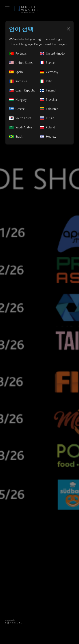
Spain (16, 72)
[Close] (68, 29)
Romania (18, 81)
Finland (48, 90)
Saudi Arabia (21, 127)
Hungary (18, 100)
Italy (46, 81)
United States (21, 63)
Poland (47, 127)
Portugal (18, 53)
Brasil (16, 137)
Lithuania (49, 109)
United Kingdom (54, 53)
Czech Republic (22, 90)
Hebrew (48, 137)
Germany (49, 72)
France (47, 63)
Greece (17, 109)
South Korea (20, 118)
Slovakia (48, 100)
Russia (47, 118)
